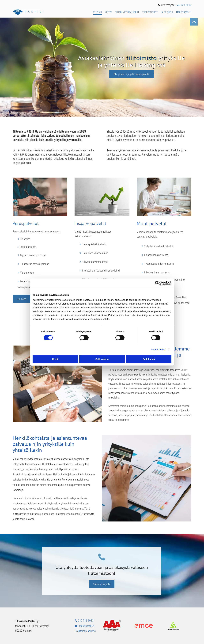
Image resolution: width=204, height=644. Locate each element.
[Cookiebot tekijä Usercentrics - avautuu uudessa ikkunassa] (157, 283)
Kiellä (55, 359)
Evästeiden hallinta (85, 631)
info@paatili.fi (86, 626)
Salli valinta (102, 359)
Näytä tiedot (158, 349)
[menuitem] (96, 12)
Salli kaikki (149, 359)
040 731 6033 (184, 5)
